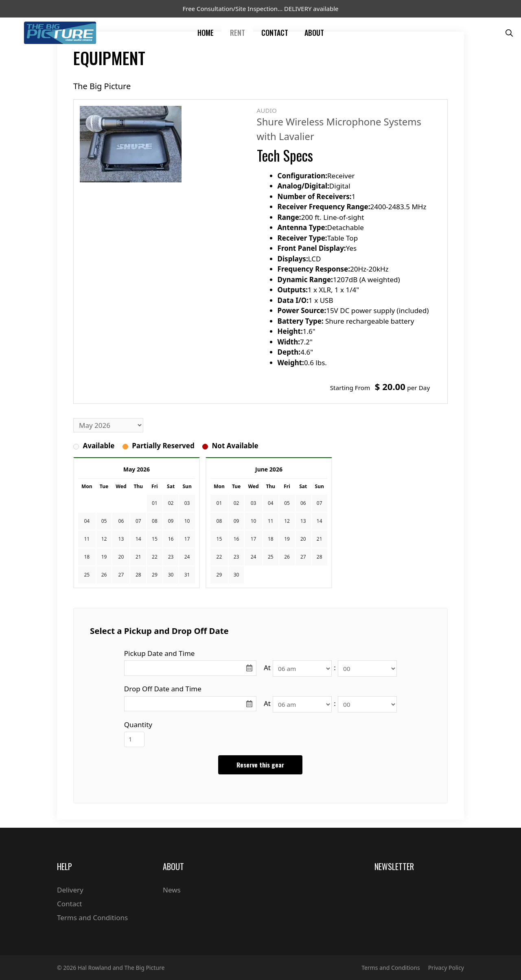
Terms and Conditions (92, 918)
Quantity (138, 725)
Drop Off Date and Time (163, 689)
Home (206, 33)
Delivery (70, 890)
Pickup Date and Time (160, 653)
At (267, 668)
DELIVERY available (311, 9)
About (314, 33)
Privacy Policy (446, 968)
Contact (275, 33)
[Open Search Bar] (509, 33)
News (172, 890)
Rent (238, 33)
